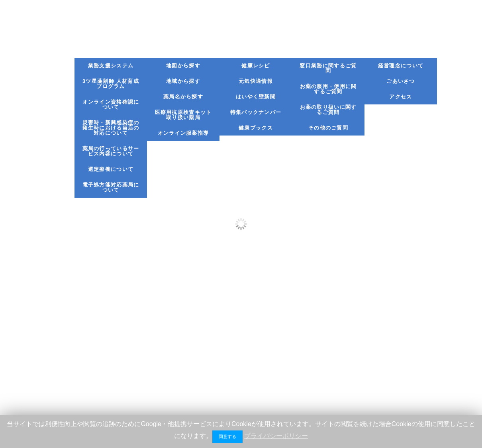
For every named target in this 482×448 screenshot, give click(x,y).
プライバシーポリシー (276, 436)
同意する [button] (227, 436)
